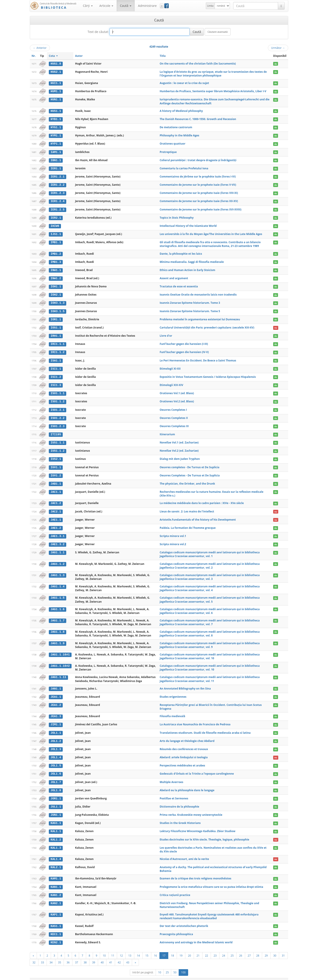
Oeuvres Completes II (174, 415)
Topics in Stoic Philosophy (177, 216)
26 (241, 949)
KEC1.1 (56, 928)
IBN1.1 (56, 159)
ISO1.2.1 (58, 407)
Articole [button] (106, 6)
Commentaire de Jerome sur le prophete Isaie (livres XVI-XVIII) (201, 208)
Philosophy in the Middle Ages (179, 135)
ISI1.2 (56, 374)
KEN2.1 (56, 936)
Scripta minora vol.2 (173, 540)
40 (102, 956)
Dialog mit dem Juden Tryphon (180, 455)
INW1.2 (56, 277)
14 (138, 949)
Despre (272, 976)
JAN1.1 (56, 684)
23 (215, 949)
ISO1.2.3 (58, 423)
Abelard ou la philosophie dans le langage (187, 785)
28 (258, 949)
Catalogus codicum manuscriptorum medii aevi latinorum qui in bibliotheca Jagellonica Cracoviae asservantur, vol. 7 (210, 618)
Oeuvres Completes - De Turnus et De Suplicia (190, 472)
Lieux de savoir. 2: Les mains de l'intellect (187, 507)
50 (175, 966)
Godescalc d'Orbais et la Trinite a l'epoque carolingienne (197, 769)
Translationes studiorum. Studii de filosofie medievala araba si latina (205, 728)
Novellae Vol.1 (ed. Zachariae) (179, 439)
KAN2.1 (56, 897)
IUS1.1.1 (58, 439)
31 (283, 949)
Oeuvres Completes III (174, 423)
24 (224, 949)
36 (68, 956)
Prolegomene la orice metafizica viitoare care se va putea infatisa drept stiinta (211, 881)
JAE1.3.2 (58, 540)
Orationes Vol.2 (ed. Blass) (177, 398)
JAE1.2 (56, 524)
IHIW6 (55, 225)
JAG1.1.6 (58, 605)
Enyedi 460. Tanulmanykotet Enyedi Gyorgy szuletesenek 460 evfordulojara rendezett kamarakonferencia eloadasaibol (209, 910)
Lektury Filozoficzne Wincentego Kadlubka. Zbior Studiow (198, 825)
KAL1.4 (56, 853)
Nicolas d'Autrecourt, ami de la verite (184, 853)
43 (128, 956)
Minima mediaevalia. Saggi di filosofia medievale (192, 260)
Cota (53, 56)
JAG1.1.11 (58, 673)
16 (155, 949)
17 (164, 949)
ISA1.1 (56, 358)
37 (77, 956)
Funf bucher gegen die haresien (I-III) (184, 341)
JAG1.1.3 (58, 571)
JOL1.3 (56, 744)
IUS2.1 (56, 455)
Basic (282, 976)
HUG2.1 (56, 72)
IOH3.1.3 (58, 301)
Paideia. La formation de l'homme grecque (188, 524)
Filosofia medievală (172, 712)
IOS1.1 (56, 325)
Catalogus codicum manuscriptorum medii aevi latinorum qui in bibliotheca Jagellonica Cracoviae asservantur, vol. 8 (210, 629)
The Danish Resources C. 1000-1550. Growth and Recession (198, 119)
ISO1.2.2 (58, 415)
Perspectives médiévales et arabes (182, 760)
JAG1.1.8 (58, 627)
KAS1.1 (56, 920)
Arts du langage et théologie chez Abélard (187, 736)
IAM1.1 (56, 151)
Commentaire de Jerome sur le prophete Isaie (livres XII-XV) (199, 200)
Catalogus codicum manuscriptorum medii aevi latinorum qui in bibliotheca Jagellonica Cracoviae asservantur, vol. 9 (210, 640)
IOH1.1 (56, 285)
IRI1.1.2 (58, 350)
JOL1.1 (56, 728)
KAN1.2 (56, 889)
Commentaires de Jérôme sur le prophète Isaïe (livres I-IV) (198, 176)
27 (249, 949)
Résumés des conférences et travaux (184, 744)
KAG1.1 (56, 817)
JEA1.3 (56, 712)
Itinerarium (167, 431)
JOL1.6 (56, 769)
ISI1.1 (56, 366)
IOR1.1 (56, 317)
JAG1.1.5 (58, 593)
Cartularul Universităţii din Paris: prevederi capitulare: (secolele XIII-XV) (207, 325)
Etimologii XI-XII (170, 366)
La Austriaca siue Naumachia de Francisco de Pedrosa (195, 720)
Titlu (163, 56)
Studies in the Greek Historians (180, 817)
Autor (79, 56)
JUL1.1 (56, 801)
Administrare (147, 6)
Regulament (245, 976)
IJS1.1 (56, 233)
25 (232, 949)
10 (104, 949)
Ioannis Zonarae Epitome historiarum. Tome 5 (190, 309)
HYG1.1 (56, 127)
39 (94, 956)
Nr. (34, 56)
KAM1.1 (56, 873)
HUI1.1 (56, 83)
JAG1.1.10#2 (60, 661)
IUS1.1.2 (58, 447)
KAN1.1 (56, 881)
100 (183, 966)
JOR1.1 (56, 793)
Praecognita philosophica (176, 928)
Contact (260, 976)
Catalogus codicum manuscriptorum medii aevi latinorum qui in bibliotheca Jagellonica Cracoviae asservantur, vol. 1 (210, 550)
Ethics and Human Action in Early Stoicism (187, 268)
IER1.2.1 (58, 176)
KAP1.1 (56, 908)
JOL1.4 (56, 752)
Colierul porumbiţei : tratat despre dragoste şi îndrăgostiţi (198, 159)
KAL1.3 (56, 842)
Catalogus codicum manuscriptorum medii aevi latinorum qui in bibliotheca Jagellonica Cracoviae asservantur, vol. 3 (210, 573)
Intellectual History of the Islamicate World (188, 224)
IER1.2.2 (58, 184)
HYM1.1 (56, 135)
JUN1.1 (56, 809)
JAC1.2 (56, 499)
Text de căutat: (98, 32)
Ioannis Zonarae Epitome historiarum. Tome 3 (190, 301)
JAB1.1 (56, 480)
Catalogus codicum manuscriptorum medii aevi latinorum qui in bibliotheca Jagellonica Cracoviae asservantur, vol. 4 (210, 584)
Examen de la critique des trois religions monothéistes (195, 872)
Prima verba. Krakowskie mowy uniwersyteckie (191, 809)
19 (181, 949)
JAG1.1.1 (58, 548)
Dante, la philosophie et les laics (181, 252)
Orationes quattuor (173, 143)
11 (113, 949)
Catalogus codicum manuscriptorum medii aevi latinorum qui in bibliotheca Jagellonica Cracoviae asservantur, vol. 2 (210, 561)
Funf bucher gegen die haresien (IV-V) (184, 350)
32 (34, 956)
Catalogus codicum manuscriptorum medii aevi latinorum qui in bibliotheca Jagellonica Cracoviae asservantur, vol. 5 (210, 595)
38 (85, 956)
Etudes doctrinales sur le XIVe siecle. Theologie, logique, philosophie (204, 834)
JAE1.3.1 (58, 532)
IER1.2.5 (58, 208)
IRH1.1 (56, 333)
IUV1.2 (56, 472)
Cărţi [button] (88, 6)
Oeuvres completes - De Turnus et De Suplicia (189, 463)
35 (60, 956)
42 (119, 956)
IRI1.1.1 (58, 342)
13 (130, 949)
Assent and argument (174, 276)
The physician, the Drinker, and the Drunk (187, 480)
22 (207, 949)
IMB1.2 (56, 252)
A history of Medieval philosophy (181, 111)
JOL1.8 (56, 785)
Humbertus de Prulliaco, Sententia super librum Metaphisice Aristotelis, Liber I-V (213, 91)
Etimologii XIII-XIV (171, 382)
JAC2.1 (56, 507)
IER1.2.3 (58, 192)
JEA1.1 (56, 692)
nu (276, 325)
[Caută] (281, 6)
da (275, 64)
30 (275, 949)
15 (147, 949)
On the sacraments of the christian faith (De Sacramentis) (198, 64)
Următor (278, 48)
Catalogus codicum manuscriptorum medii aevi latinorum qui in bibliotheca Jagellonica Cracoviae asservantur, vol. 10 (210, 652)
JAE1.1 (56, 516)
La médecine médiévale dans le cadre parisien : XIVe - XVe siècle (202, 499)
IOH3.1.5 (58, 309)
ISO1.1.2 (58, 398)
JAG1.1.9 (58, 639)
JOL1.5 (56, 760)
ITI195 (56, 431)
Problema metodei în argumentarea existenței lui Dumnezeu (200, 317)
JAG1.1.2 (58, 559)
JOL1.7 (56, 777)
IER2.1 (56, 216)
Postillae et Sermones (174, 793)
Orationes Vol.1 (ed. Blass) (177, 390)
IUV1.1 (56, 464)
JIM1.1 (56, 720)
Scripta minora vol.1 (173, 532)
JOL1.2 (56, 736)
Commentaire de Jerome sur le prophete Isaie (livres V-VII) (198, 184)
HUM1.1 (56, 91)
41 (111, 956)
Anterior (40, 48)
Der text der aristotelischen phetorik (184, 920)
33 (43, 956)
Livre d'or (166, 333)
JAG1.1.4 (58, 582)
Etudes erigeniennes (173, 692)
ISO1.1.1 (58, 390)
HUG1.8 (56, 64)
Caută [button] (126, 6)
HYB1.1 (56, 119)
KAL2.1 (56, 861)
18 (172, 949)
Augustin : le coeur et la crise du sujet (184, 83)
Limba (210, 6)
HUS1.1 (56, 111)
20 (189, 949)
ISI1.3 (56, 382)
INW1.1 (56, 268)
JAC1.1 (56, 488)
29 (266, 949)
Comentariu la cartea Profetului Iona (184, 167)
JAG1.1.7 (58, 616)
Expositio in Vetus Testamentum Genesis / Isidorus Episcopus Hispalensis (208, 374)
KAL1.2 (56, 834)
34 (51, 956)
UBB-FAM (100, 976)
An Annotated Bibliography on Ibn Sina (185, 684)
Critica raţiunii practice (175, 889)
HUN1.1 (56, 99)
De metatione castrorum (176, 127)
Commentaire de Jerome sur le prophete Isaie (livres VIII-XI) (199, 192)
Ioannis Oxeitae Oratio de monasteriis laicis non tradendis (198, 293)
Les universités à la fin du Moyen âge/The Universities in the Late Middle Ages (211, 232)
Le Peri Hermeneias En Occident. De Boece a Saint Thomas (198, 358)
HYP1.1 (56, 143)
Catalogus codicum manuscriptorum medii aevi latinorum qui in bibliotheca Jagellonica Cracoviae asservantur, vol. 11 (210, 674)
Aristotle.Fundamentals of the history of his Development (198, 515)
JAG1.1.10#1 (60, 650)
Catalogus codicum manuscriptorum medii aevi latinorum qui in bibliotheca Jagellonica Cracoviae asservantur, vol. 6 (210, 606)
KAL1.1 (56, 825)
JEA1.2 (56, 700)
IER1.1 (56, 168)
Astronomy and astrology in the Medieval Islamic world (196, 936)
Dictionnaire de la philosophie (179, 801)
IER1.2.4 (58, 200)
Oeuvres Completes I (173, 406)
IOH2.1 (56, 293)
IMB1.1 (56, 241)
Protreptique (168, 151)
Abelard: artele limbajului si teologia (184, 752)
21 (198, 949)
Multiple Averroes (171, 777)
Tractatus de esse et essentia (179, 285)
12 (121, 949)
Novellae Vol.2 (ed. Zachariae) (179, 447)
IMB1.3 (56, 260)
